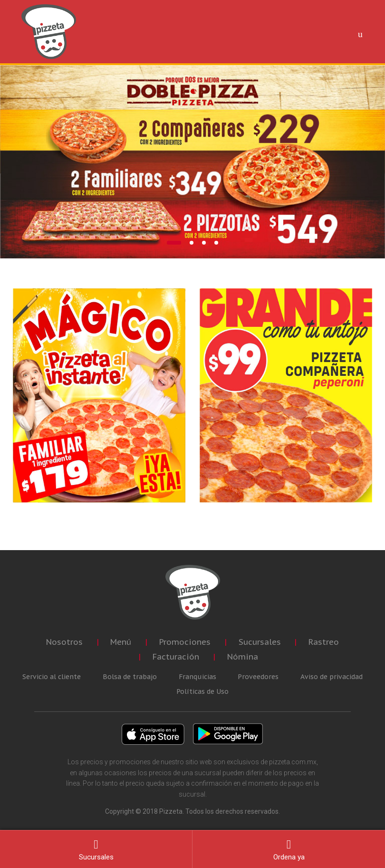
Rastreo (324, 642)
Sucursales (260, 642)
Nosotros (64, 642)
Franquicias (197, 677)
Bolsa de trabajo (130, 677)
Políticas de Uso (202, 691)
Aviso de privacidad (332, 677)
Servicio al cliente (52, 677)
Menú (121, 642)
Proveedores (258, 677)
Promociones (185, 642)
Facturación (176, 657)
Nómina (243, 657)
